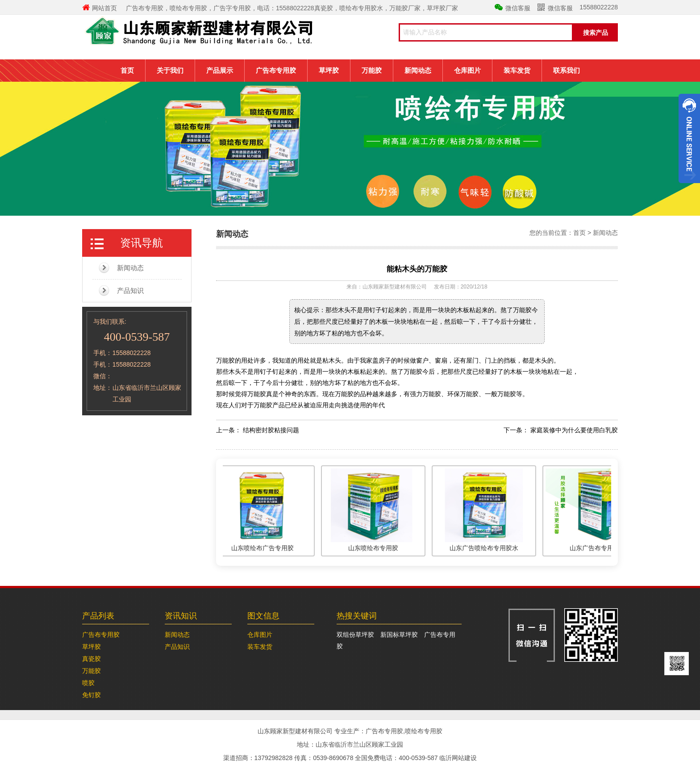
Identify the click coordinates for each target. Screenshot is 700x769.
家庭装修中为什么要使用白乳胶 (574, 430)
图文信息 (263, 616)
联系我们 (567, 70)
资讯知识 (181, 616)
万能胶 (372, 70)
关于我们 (170, 70)
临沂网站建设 (458, 758)
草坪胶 (329, 70)
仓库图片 (467, 70)
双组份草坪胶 (355, 635)
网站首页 (100, 8)
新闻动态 (418, 70)
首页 (127, 70)
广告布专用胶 (276, 70)
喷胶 (88, 683)
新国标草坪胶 (399, 635)
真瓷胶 (92, 659)
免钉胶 (92, 695)
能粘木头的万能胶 (417, 269)
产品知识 (130, 290)
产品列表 (98, 616)
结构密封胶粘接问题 (271, 430)
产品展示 (220, 70)
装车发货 (517, 70)
